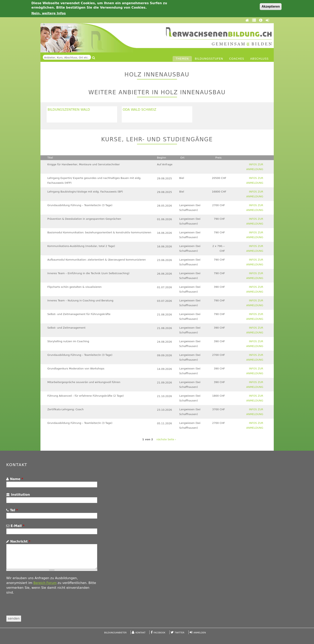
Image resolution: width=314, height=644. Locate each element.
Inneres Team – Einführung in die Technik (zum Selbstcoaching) (88, 273)
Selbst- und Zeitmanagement (66, 328)
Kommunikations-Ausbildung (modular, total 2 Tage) (81, 246)
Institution (18, 495)
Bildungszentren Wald (69, 110)
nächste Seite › (166, 439)
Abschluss (259, 59)
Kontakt (141, 633)
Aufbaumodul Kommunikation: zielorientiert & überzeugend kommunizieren (97, 260)
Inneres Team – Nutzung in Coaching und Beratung (80, 300)
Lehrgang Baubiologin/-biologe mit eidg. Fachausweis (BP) (85, 192)
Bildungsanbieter (115, 633)
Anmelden (200, 633)
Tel (12, 510)
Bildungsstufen (209, 59)
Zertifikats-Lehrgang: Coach (65, 409)
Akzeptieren (271, 7)
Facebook (160, 633)
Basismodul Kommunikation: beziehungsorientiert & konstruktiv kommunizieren (99, 232)
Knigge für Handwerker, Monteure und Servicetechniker (84, 164)
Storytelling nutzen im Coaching (68, 341)
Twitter (180, 633)
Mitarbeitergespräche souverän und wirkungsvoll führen (84, 382)
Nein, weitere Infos (49, 13)
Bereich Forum (45, 583)
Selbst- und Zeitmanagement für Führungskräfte (79, 314)
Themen (182, 59)
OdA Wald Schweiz (140, 110)
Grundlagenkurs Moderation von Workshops (76, 369)
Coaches (237, 59)
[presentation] (37, 608)
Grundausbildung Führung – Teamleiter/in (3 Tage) (80, 205)
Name (15, 479)
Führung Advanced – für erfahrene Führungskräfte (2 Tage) (85, 396)
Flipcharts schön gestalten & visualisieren (74, 287)
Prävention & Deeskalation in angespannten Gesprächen (84, 219)
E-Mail (15, 526)
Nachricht (18, 541)
